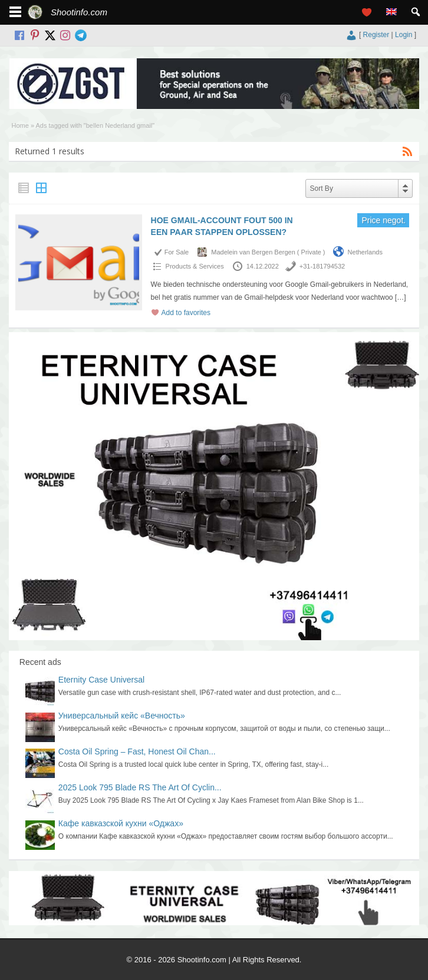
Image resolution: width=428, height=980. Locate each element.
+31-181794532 (322, 266)
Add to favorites (186, 313)
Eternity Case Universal (101, 680)
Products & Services (195, 266)
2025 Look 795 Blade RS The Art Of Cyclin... (140, 787)
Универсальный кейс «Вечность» (122, 716)
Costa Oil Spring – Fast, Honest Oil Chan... (137, 751)
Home (20, 125)
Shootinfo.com (79, 12)
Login (404, 35)
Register (376, 35)
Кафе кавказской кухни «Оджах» (121, 823)
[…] (401, 297)
